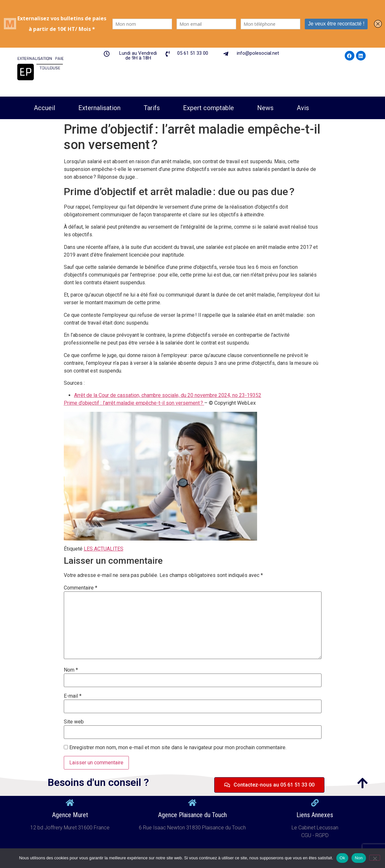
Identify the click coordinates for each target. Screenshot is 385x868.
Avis (303, 108)
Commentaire (81, 588)
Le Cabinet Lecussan (315, 828)
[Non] (375, 858)
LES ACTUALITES (104, 549)
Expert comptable (208, 108)
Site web (74, 722)
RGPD (322, 835)
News (265, 108)
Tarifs (152, 108)
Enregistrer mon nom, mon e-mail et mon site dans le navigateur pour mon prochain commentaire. (178, 748)
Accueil (44, 108)
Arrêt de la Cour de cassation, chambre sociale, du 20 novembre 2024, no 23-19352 (168, 395)
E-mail (73, 696)
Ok (342, 858)
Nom (71, 670)
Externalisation (99, 108)
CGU (307, 835)
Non (359, 858)
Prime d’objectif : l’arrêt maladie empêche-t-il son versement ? (134, 403)
